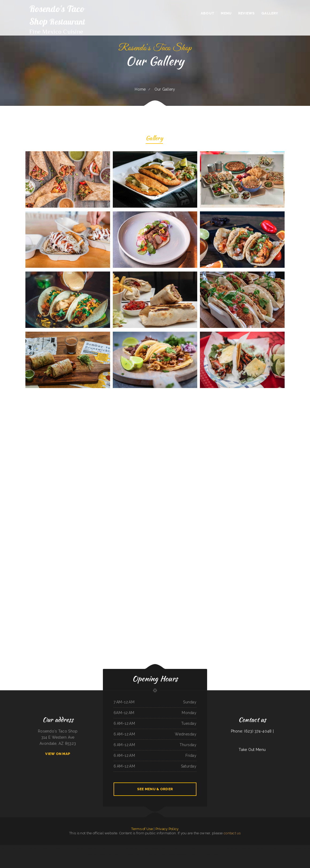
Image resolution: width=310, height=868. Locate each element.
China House (205, 848)
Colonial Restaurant (94, 854)
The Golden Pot (78, 848)
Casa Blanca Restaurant (187, 848)
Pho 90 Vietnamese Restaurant (152, 854)
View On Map (58, 754)
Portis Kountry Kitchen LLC (251, 848)
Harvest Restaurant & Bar (164, 848)
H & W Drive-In (172, 848)
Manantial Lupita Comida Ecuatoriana (301, 848)
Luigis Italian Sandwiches (235, 848)
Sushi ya (134, 854)
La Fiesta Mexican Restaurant (143, 848)
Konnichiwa (258, 848)
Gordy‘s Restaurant (109, 854)
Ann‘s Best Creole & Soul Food (153, 848)
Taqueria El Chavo (219, 854)
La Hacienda (206, 854)
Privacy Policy (167, 829)
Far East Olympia (269, 848)
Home (140, 89)
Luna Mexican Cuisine (13, 848)
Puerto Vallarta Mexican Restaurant (100, 848)
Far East (201, 848)
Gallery (154, 139)
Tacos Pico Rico (187, 854)
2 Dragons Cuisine (171, 854)
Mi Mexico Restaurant (30, 848)
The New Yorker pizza (219, 848)
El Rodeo (119, 848)
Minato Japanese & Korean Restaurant (87, 848)
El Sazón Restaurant (193, 854)
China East (287, 848)
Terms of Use (142, 829)
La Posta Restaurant (227, 848)
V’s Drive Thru (292, 848)
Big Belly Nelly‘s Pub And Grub (142, 854)
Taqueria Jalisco (36, 848)
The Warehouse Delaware (21, 848)
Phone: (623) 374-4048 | (252, 731)
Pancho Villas (282, 848)
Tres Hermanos (212, 854)
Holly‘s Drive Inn (125, 848)
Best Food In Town (129, 854)
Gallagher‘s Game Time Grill (163, 854)
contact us (232, 833)
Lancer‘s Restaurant (179, 848)
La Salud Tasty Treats (102, 854)
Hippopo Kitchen (122, 854)
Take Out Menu (252, 750)
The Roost (136, 848)
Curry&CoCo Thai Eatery (195, 848)
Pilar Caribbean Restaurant (4, 848)
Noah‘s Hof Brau (211, 848)
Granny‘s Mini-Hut (200, 854)
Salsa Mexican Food (71, 848)
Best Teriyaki (131, 848)
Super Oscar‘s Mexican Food (63, 848)
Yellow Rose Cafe (276, 848)
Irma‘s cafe (109, 848)
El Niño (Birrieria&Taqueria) (179, 854)
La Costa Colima (263, 848)
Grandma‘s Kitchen (115, 848)
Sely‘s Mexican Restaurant (44, 848)
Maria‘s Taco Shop (116, 854)
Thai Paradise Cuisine (243, 848)
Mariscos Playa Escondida (53, 848)
